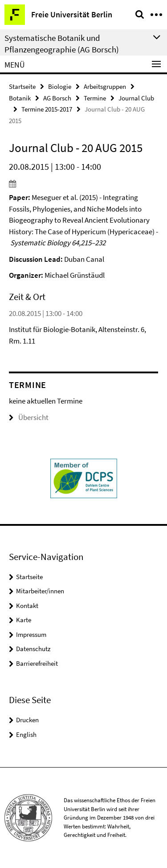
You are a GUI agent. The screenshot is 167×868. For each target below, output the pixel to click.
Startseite (22, 86)
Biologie (60, 86)
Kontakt (27, 606)
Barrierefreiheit (37, 663)
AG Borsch (57, 98)
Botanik (20, 98)
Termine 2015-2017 (47, 109)
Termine (95, 98)
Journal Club (136, 98)
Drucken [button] (27, 720)
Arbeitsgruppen (105, 86)
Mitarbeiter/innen (40, 591)
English (26, 734)
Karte (24, 620)
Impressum (31, 634)
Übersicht (29, 417)
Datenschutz (33, 649)
